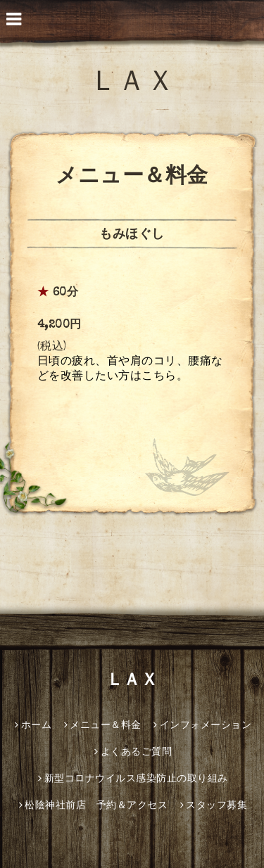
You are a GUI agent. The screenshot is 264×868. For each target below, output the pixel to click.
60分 (66, 293)
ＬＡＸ (132, 84)
